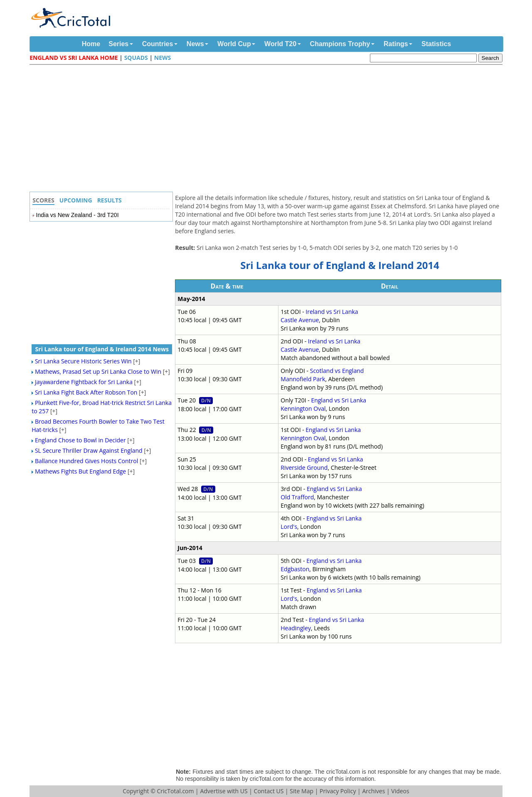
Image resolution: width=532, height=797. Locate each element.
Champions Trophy (340, 44)
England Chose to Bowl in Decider (80, 440)
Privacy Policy (338, 791)
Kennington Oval (303, 408)
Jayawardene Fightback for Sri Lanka (84, 382)
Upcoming (76, 200)
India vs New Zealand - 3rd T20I (78, 215)
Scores (43, 200)
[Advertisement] (268, 129)
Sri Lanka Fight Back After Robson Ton (86, 392)
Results (110, 200)
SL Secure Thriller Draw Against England (89, 450)
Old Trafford (297, 497)
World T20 (280, 44)
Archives (373, 791)
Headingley (296, 628)
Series (118, 44)
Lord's (289, 527)
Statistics (436, 44)
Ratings (396, 44)
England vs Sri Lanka (339, 400)
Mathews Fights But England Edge (80, 471)
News (195, 44)
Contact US (269, 791)
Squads (136, 58)
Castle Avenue (300, 320)
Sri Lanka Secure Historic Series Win (83, 361)
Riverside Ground (304, 468)
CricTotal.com (175, 791)
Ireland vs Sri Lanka (332, 312)
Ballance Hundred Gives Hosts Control (86, 461)
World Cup (234, 44)
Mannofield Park (303, 379)
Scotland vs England (337, 371)
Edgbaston (295, 569)
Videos (400, 791)
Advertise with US (224, 791)
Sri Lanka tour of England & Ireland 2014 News (102, 349)
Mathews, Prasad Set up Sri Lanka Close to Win (98, 371)
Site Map (302, 791)
